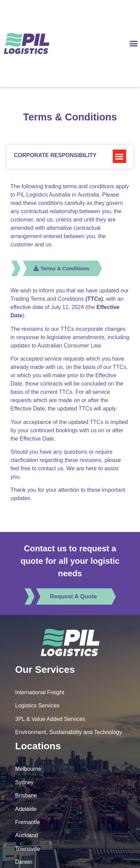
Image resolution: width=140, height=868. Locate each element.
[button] (134, 44)
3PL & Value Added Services (50, 719)
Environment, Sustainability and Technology (69, 732)
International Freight (40, 692)
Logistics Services (37, 706)
